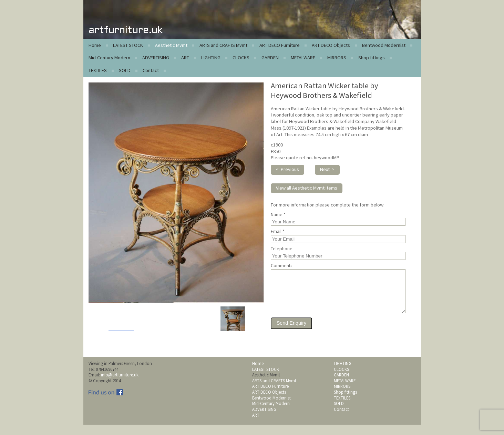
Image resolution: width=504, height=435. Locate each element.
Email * (278, 232)
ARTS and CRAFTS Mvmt (223, 45)
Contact (151, 70)
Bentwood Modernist (384, 45)
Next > (327, 169)
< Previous (287, 169)
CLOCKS (241, 58)
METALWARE (303, 58)
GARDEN (270, 58)
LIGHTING (211, 58)
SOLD (125, 70)
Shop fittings (372, 58)
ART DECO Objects (331, 45)
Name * (278, 215)
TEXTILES (98, 70)
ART (185, 58)
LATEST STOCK (128, 45)
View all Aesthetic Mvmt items (307, 188)
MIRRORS (337, 58)
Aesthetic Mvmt (171, 45)
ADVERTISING (156, 58)
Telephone (282, 249)
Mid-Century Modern (109, 58)
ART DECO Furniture (280, 45)
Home (95, 45)
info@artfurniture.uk (120, 385)
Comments (281, 266)
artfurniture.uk (126, 31)
